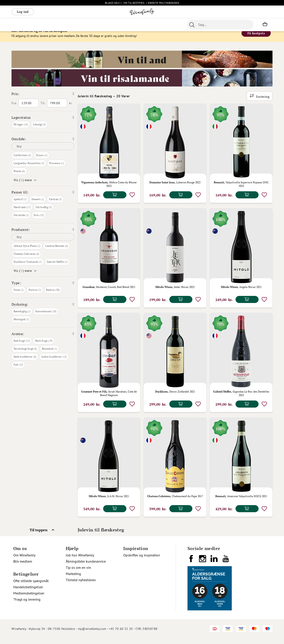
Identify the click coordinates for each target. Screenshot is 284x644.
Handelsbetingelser (28, 593)
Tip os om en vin (78, 573)
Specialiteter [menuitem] (151, 25)
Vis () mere (23, 186)
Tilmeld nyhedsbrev (81, 586)
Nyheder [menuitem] (109, 25)
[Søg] (43, 152)
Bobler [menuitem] (60, 25)
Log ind (23, 12)
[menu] (95, 25)
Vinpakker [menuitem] (77, 25)
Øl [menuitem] (121, 25)
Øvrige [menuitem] (94, 25)
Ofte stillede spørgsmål (31, 586)
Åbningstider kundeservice (86, 567)
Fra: (14, 109)
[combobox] (220, 25)
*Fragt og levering (27, 605)
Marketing (73, 579)
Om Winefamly (24, 561)
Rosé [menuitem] (48, 25)
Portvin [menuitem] (132, 25)
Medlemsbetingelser (29, 599)
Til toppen (39, 536)
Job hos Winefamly (80, 561)
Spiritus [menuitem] (171, 25)
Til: (43, 109)
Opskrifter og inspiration (142, 561)
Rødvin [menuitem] (19, 25)
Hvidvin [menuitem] (34, 25)
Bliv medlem (23, 567)
